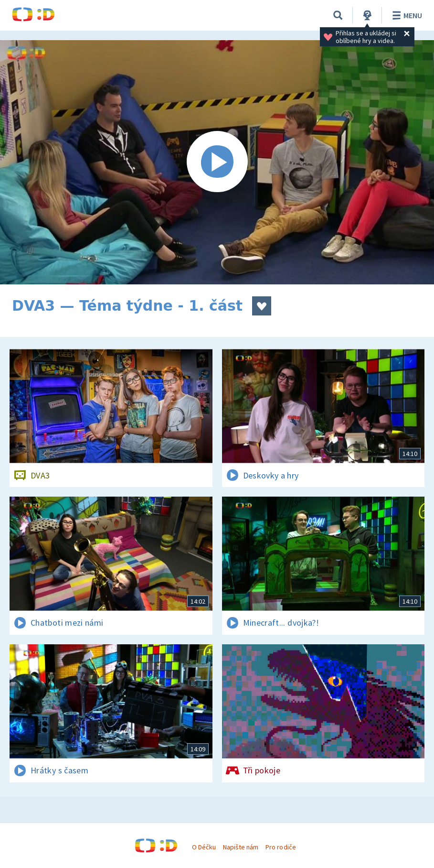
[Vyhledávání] (338, 15)
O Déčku (204, 847)
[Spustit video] (217, 162)
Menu (406, 15)
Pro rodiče (281, 847)
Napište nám (241, 847)
